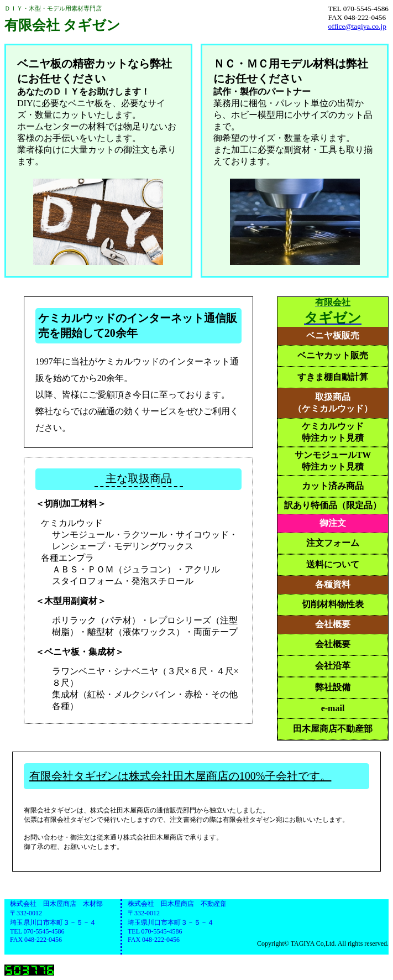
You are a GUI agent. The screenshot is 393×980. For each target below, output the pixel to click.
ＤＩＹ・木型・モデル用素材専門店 (62, 20)
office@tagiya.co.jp (357, 26)
